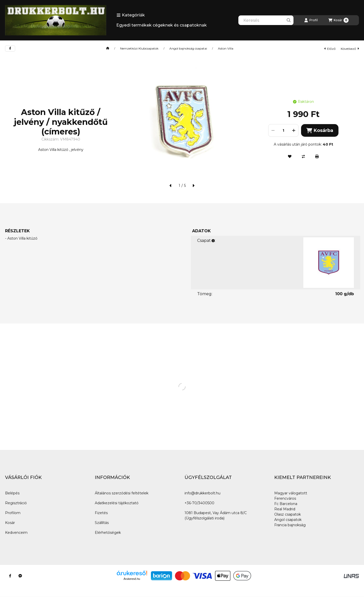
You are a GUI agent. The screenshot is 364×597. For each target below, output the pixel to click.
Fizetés (101, 513)
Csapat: (206, 240)
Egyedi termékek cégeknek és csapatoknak (162, 25)
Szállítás (102, 523)
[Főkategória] (108, 49)
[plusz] (294, 130)
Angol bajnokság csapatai (188, 49)
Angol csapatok (288, 520)
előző (330, 49)
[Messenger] (20, 576)
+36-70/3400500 (199, 503)
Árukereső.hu (132, 579)
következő (350, 49)
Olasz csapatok (288, 514)
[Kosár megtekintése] (338, 20)
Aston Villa (226, 49)
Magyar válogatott (291, 493)
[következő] (193, 186)
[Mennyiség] (283, 130)
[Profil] (311, 20)
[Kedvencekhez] (290, 156)
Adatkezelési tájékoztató (117, 503)
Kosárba (320, 131)
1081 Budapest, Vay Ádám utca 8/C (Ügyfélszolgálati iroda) (216, 515)
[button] (131, 15)
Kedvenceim (16, 533)
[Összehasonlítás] (303, 156)
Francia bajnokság (290, 525)
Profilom (13, 513)
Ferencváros (285, 498)
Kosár (10, 523)
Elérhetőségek (108, 533)
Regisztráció (16, 503)
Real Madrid (285, 509)
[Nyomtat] (317, 156)
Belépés (12, 493)
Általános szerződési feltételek (122, 493)
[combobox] (266, 20)
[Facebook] (10, 576)
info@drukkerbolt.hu (202, 493)
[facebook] (10, 49)
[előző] (171, 186)
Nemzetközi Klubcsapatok (139, 49)
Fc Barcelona (286, 504)
